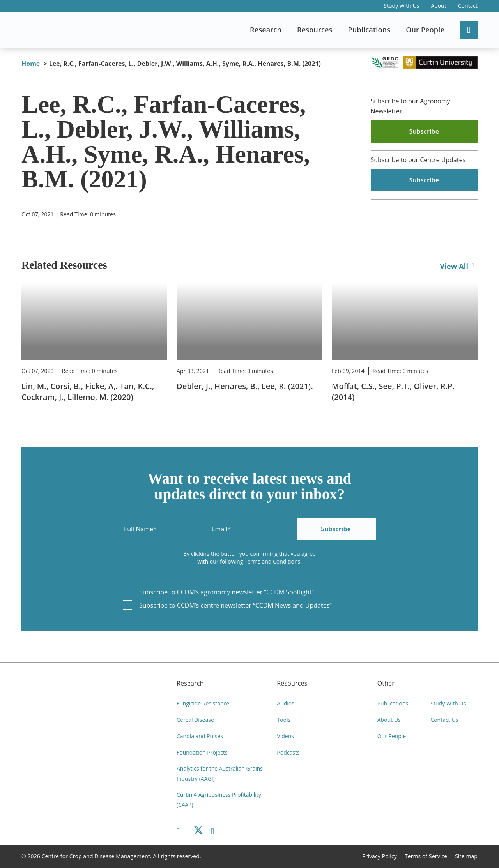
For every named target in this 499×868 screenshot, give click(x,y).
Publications (393, 703)
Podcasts (288, 752)
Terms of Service (426, 856)
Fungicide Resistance (203, 703)
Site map (466, 856)
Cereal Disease (195, 720)
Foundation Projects (202, 752)
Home (31, 64)
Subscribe (336, 529)
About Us (389, 720)
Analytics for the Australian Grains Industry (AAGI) (220, 773)
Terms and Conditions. (273, 561)
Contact (468, 6)
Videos (285, 736)
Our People (392, 736)
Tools (284, 720)
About (438, 6)
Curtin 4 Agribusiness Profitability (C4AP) (219, 800)
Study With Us (401, 6)
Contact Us (444, 720)
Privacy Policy (380, 856)
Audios (286, 703)
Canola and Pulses (200, 736)
